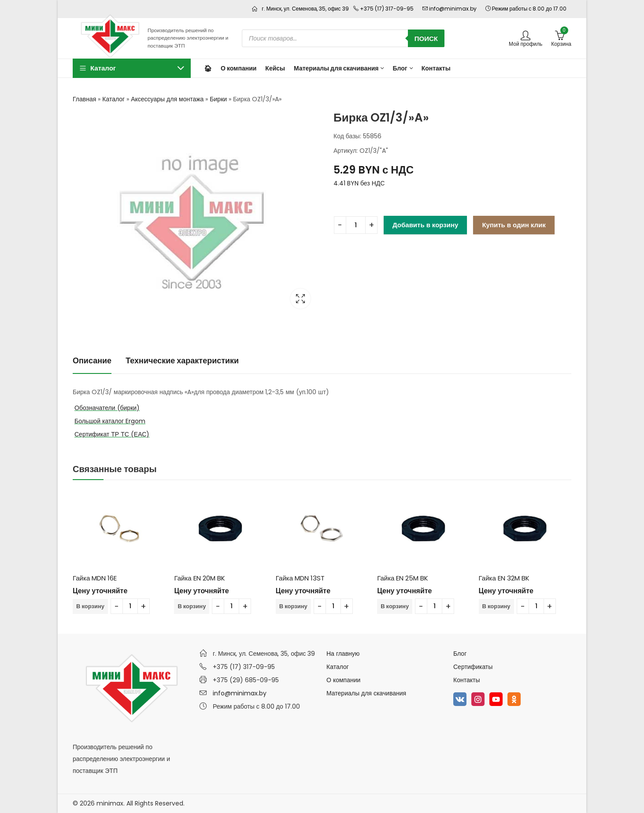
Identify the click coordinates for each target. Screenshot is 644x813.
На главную (343, 654)
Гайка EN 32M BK (504, 578)
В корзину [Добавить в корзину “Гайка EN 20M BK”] (192, 606)
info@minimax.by (240, 693)
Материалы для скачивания (366, 693)
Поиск (426, 39)
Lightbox (300, 299)
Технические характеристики (182, 360)
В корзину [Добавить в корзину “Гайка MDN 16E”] (90, 606)
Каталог (113, 99)
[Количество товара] (356, 225)
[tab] (92, 361)
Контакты (466, 680)
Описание (92, 360)
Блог (460, 654)
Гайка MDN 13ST (300, 578)
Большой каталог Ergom (110, 421)
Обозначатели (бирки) (107, 408)
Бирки (218, 99)
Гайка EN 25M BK (403, 578)
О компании (343, 680)
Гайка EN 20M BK (199, 578)
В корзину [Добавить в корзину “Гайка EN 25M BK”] (395, 606)
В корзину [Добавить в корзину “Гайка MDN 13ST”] (293, 606)
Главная (84, 99)
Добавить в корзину (425, 225)
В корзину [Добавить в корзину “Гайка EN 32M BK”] (496, 606)
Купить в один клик (514, 225)
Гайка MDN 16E (95, 578)
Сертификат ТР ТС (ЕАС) (112, 434)
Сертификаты (473, 667)
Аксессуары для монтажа (167, 99)
